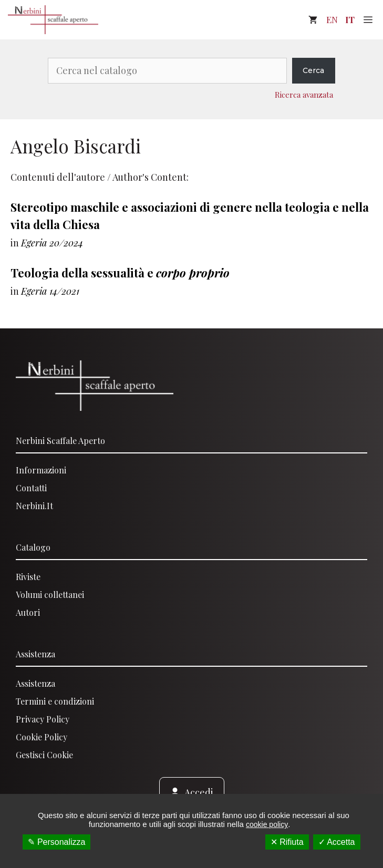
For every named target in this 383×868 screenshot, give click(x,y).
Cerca (313, 70)
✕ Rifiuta (287, 842)
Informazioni (41, 470)
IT (350, 19)
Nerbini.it (34, 506)
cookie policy (267, 824)
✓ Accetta (337, 842)
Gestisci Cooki (42, 755)
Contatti (31, 488)
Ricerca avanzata (304, 95)
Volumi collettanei (50, 595)
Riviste (28, 577)
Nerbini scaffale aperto (60, 441)
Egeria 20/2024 (52, 243)
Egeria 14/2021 (50, 291)
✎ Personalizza (56, 842)
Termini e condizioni (55, 701)
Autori (28, 612)
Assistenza (35, 654)
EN (332, 19)
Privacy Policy (43, 719)
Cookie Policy (42, 737)
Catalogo (33, 547)
